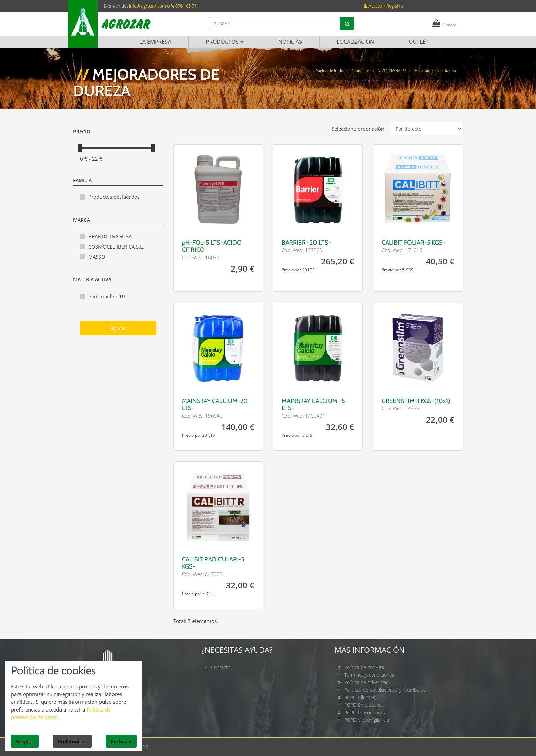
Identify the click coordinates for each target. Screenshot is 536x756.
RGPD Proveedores (365, 712)
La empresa (155, 42)
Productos (225, 42)
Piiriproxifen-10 (107, 296)
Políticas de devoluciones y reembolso (385, 690)
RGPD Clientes (360, 697)
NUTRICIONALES (392, 71)
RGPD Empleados (363, 705)
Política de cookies (364, 667)
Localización (355, 42)
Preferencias (72, 741)
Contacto (221, 667)
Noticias (290, 42)
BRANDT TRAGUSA (110, 236)
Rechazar (121, 741)
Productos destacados (114, 197)
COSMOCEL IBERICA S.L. (116, 247)
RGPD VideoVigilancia (367, 720)
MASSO (97, 257)
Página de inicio (330, 71)
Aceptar (25, 741)
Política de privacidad (366, 682)
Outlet (419, 42)
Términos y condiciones (369, 675)
